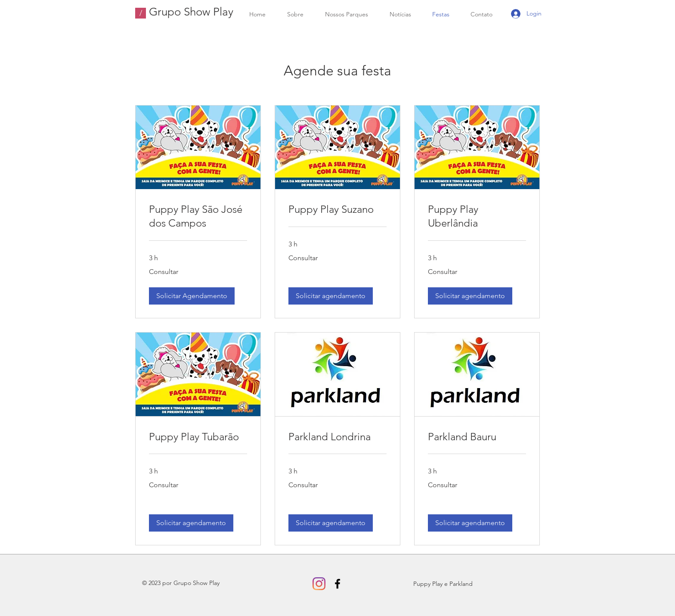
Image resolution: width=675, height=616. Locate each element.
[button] (192, 296)
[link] (198, 216)
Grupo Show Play (191, 12)
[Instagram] (319, 584)
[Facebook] (337, 584)
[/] (141, 13)
